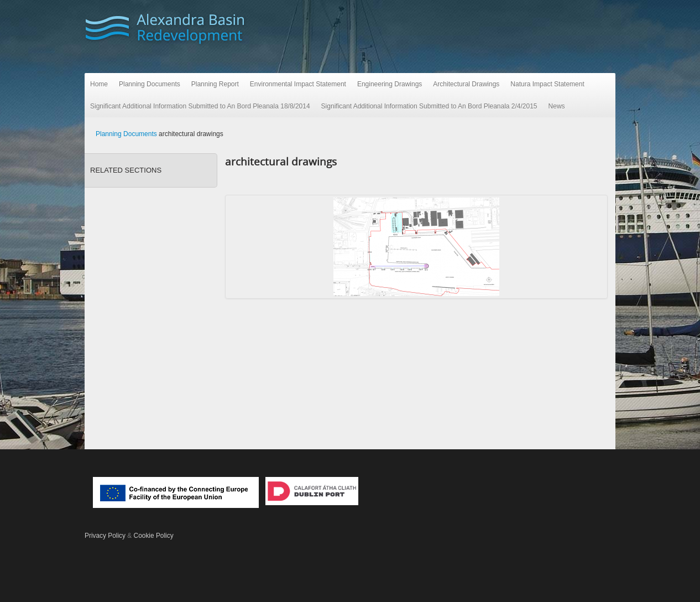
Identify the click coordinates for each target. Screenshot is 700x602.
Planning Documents (150, 84)
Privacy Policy (105, 536)
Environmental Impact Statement (298, 84)
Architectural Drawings (466, 84)
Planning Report (215, 84)
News (557, 106)
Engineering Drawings (390, 84)
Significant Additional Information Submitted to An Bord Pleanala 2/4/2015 (429, 106)
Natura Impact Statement (547, 84)
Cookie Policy (154, 536)
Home (99, 84)
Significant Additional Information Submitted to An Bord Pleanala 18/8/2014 (200, 106)
